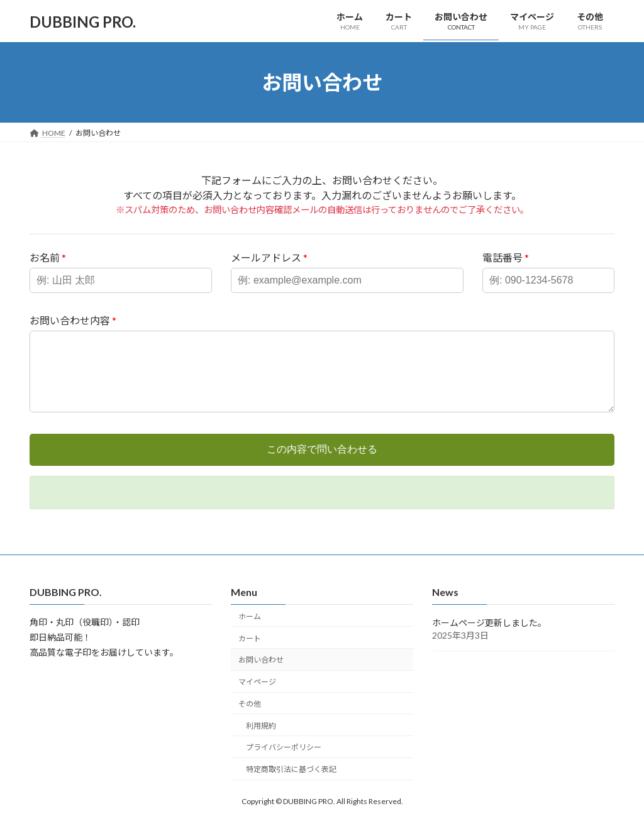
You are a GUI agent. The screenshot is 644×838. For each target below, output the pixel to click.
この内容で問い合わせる (322, 464)
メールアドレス (269, 257)
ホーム (250, 631)
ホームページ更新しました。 (489, 638)
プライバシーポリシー (284, 762)
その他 (250, 719)
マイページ (257, 697)
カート (250, 653)
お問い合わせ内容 (73, 320)
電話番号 (506, 257)
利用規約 (261, 740)
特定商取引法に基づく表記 (291, 784)
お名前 (48, 257)
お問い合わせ (261, 675)
